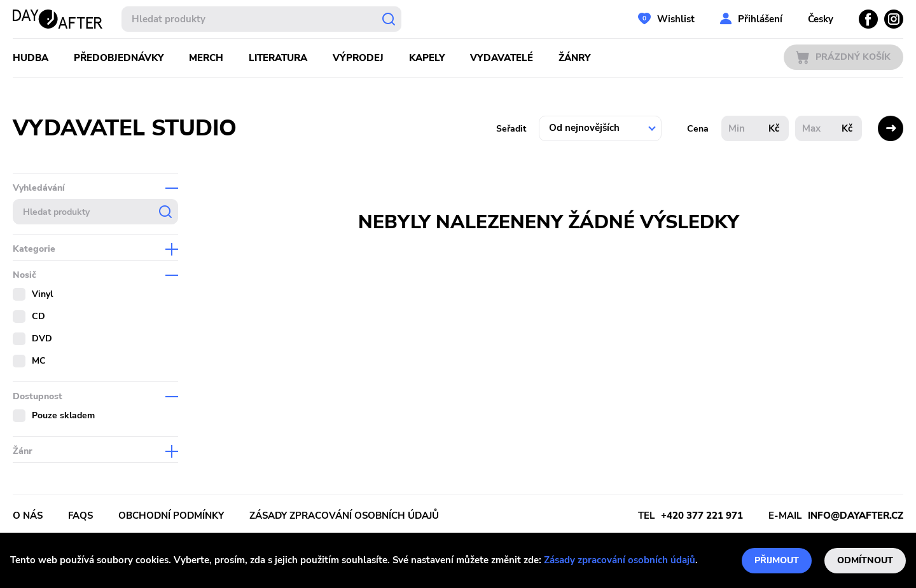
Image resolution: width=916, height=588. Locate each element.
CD (38, 316)
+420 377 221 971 (702, 516)
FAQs (80, 516)
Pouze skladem (63, 415)
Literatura (278, 58)
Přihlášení (760, 19)
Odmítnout (865, 560)
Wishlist (676, 19)
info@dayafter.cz (856, 516)
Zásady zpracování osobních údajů (620, 560)
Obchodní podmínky (171, 516)
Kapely (427, 58)
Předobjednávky (119, 58)
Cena (698, 129)
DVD (42, 338)
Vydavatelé (502, 58)
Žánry (574, 58)
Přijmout (777, 560)
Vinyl (42, 294)
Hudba (31, 58)
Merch (206, 58)
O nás (28, 516)
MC (39, 361)
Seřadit (511, 129)
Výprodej (358, 58)
